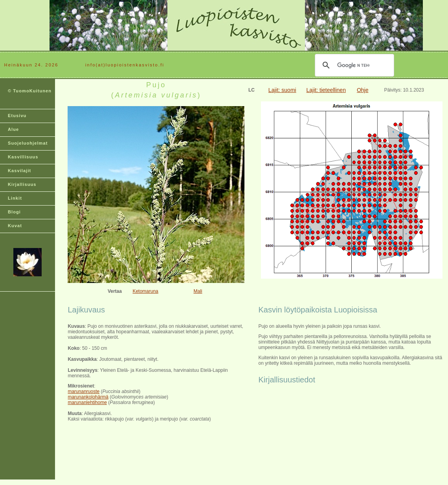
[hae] (353, 65)
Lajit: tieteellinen (326, 90)
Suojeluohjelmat (28, 143)
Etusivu (17, 116)
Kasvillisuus (23, 157)
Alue (13, 129)
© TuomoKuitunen (30, 91)
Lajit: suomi (282, 90)
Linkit (15, 198)
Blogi (14, 212)
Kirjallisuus (22, 184)
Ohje (363, 90)
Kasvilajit (19, 171)
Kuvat (15, 226)
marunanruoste (84, 391)
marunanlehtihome (87, 402)
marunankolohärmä (88, 397)
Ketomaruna (145, 291)
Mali (198, 291)
